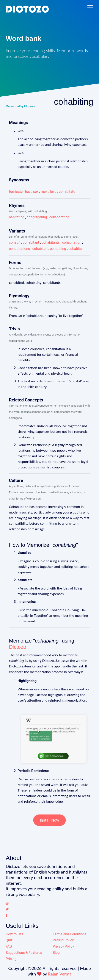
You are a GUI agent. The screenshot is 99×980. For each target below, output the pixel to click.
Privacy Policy (63, 946)
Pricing (11, 959)
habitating (16, 217)
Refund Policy (63, 940)
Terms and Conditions (69, 934)
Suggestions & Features (24, 953)
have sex (32, 192)
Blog (56, 953)
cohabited (40, 249)
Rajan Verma (60, 974)
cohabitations (19, 249)
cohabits (75, 249)
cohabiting (58, 249)
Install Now (50, 820)
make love (49, 192)
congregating (37, 217)
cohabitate (67, 192)
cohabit (15, 242)
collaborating (59, 217)
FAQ (9, 946)
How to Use (14, 934)
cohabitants (51, 242)
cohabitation (72, 242)
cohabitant (31, 242)
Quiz (9, 940)
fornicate (16, 192)
